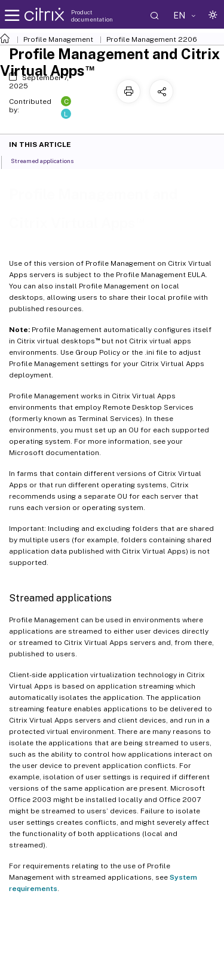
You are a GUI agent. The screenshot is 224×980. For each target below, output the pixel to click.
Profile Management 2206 (152, 39)
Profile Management (58, 39)
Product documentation (92, 16)
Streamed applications (49, 160)
